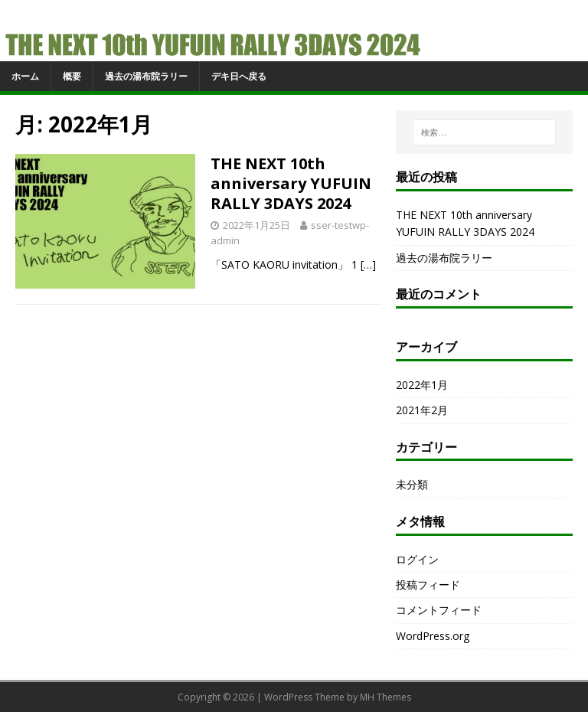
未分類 (412, 484)
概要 (72, 76)
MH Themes (385, 697)
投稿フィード (428, 585)
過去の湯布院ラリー (146, 76)
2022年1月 (422, 385)
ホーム (25, 76)
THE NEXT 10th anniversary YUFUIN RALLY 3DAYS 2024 (291, 183)
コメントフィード (439, 610)
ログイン (417, 559)
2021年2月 (422, 410)
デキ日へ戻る (239, 76)
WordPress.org (433, 636)
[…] (368, 265)
